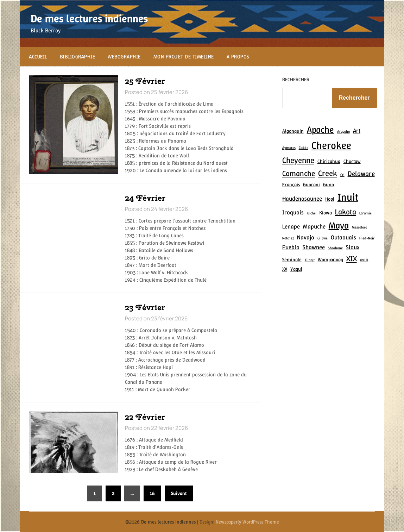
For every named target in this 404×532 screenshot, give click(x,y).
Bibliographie (78, 57)
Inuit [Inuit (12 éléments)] (348, 197)
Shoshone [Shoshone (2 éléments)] (335, 248)
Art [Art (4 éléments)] (357, 131)
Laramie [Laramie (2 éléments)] (365, 213)
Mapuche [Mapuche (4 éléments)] (314, 226)
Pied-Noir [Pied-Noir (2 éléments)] (367, 238)
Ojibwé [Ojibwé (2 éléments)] (323, 238)
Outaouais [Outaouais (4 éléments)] (343, 237)
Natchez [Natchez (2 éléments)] (288, 238)
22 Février (145, 417)
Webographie (124, 57)
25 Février (145, 81)
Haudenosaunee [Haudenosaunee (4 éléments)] (302, 199)
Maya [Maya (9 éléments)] (339, 225)
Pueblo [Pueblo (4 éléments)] (291, 247)
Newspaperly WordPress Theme (247, 522)
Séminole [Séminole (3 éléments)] (292, 259)
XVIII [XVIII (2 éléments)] (364, 260)
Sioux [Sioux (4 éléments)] (353, 247)
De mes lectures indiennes (89, 18)
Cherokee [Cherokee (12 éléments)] (331, 145)
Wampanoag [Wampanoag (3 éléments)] (330, 259)
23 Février (145, 307)
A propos (238, 57)
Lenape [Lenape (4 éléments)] (291, 226)
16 (152, 493)
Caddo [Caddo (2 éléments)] (304, 148)
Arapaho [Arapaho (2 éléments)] (343, 131)
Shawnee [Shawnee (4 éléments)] (314, 247)
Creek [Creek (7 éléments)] (328, 173)
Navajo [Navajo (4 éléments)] (306, 237)
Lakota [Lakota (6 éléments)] (346, 212)
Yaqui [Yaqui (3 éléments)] (296, 269)
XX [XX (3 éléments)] (285, 269)
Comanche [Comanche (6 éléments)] (299, 173)
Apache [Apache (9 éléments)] (320, 130)
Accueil (38, 57)
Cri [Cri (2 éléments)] (342, 175)
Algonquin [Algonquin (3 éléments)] (293, 131)
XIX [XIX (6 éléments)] (352, 259)
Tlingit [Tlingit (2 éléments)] (310, 260)
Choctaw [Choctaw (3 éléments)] (352, 161)
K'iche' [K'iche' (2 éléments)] (312, 213)
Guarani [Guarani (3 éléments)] (311, 184)
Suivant (179, 493)
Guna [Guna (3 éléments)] (329, 184)
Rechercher (296, 80)
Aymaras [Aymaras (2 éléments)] (289, 148)
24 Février (145, 198)
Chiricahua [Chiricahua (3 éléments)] (329, 161)
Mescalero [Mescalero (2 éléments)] (359, 227)
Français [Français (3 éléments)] (291, 184)
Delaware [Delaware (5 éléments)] (361, 174)
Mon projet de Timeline (184, 57)
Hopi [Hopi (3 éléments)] (330, 199)
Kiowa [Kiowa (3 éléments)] (326, 213)
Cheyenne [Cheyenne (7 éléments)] (298, 160)
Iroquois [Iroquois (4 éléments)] (293, 212)
